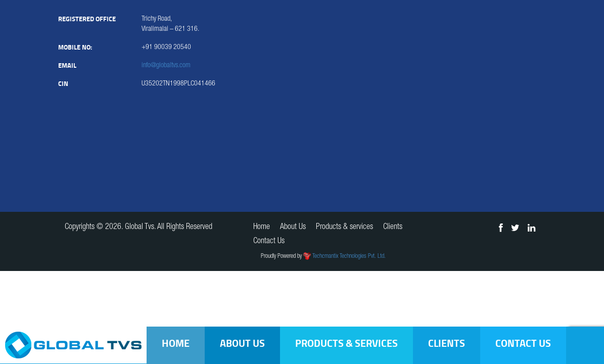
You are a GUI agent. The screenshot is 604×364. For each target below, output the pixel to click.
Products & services (346, 343)
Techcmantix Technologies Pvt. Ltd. (349, 256)
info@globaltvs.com (166, 66)
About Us (242, 343)
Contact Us (523, 343)
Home (176, 343)
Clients (447, 343)
